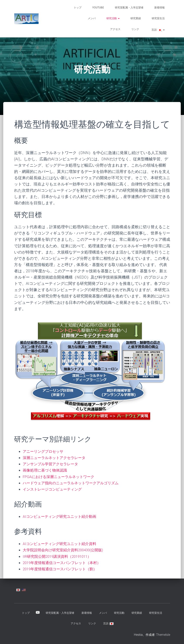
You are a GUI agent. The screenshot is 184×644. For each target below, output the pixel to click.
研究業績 (136, 18)
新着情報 (160, 8)
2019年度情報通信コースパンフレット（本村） (64, 562)
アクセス (115, 29)
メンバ (92, 18)
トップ (78, 8)
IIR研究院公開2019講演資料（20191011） (59, 556)
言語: (158, 30)
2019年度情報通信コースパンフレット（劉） (62, 568)
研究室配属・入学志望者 (129, 8)
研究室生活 (158, 18)
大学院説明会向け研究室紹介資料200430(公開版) (66, 550)
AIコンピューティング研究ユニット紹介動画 (62, 516)
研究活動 (113, 18)
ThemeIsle (163, 634)
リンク (135, 29)
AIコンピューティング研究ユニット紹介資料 (62, 543)
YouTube (98, 8)
